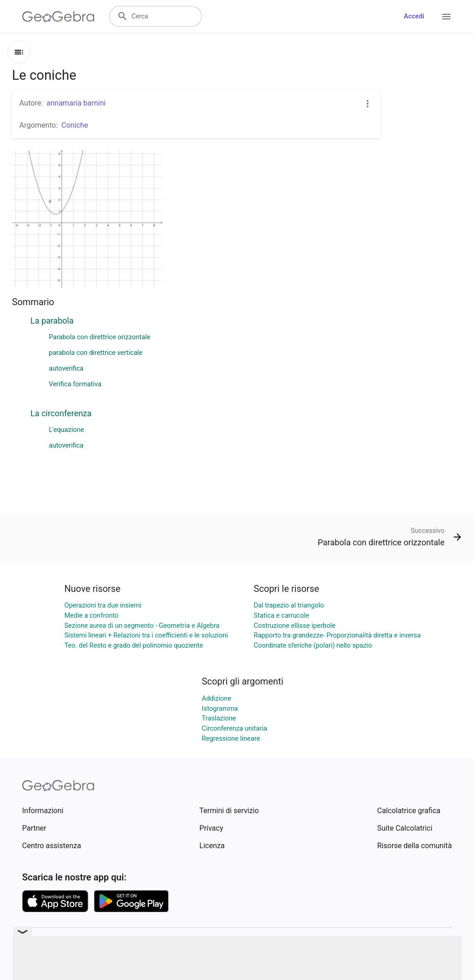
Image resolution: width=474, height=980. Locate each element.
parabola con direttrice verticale (96, 353)
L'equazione (66, 430)
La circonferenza (61, 413)
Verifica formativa (75, 384)
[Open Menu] (446, 17)
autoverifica (66, 369)
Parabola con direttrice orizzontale (99, 337)
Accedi (414, 16)
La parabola (52, 321)
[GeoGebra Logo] (58, 17)
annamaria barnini (76, 103)
